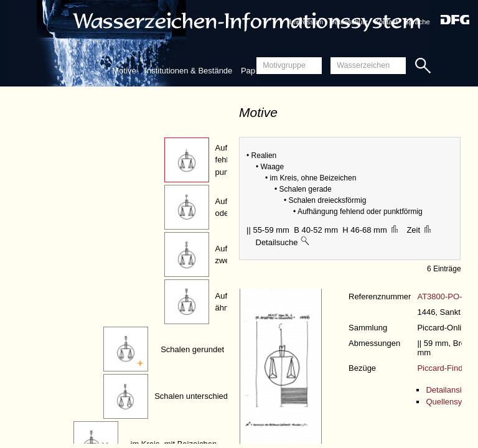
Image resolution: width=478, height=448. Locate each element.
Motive (124, 71)
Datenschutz (349, 22)
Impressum (306, 22)
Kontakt (386, 22)
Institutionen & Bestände (188, 71)
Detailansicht (449, 390)
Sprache (417, 22)
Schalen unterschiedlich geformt (212, 396)
